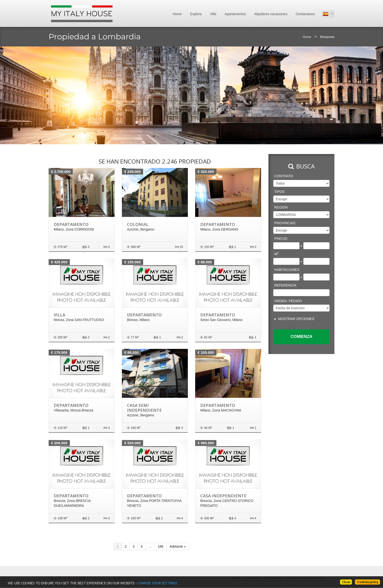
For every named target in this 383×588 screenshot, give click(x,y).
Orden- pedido (288, 301)
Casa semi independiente (144, 408)
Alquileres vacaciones (271, 14)
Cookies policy (367, 582)
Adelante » (178, 546)
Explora (196, 14)
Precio (281, 239)
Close (346, 582)
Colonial (138, 224)
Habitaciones (287, 270)
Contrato (284, 176)
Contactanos (305, 14)
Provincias (285, 223)
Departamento (71, 224)
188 (160, 546)
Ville (213, 14)
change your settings (157, 583)
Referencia (285, 285)
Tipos (279, 192)
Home (177, 14)
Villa (59, 315)
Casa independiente (223, 496)
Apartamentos (235, 14)
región (281, 207)
